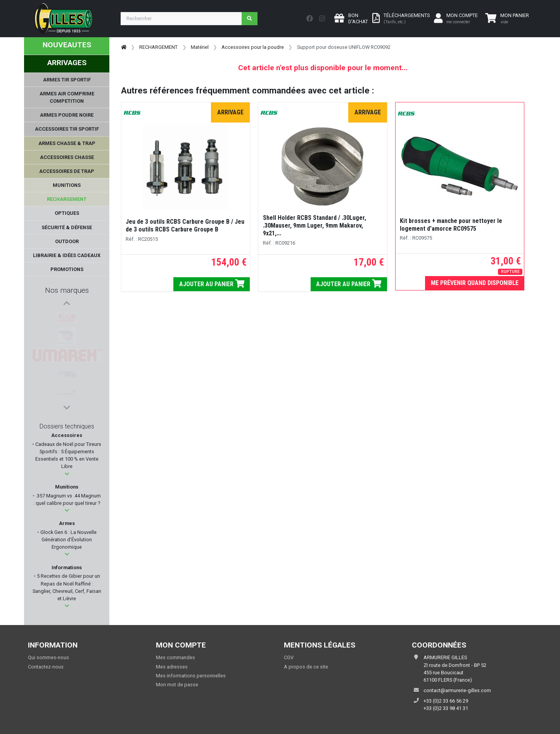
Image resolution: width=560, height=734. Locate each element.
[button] (67, 474)
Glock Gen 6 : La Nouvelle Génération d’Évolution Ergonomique (68, 540)
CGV (289, 657)
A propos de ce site (306, 667)
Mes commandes (175, 657)
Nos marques (67, 290)
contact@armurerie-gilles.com (457, 690)
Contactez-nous (46, 667)
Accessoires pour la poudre (253, 47)
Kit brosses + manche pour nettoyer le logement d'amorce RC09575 (451, 225)
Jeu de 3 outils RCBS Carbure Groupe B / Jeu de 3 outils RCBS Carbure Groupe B (185, 225)
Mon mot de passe (177, 685)
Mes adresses (172, 667)
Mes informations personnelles (191, 676)
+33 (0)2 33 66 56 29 (446, 701)
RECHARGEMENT (158, 47)
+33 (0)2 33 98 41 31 (446, 708)
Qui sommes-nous (48, 657)
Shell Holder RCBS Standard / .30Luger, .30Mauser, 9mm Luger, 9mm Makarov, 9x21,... (315, 225)
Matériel (200, 47)
